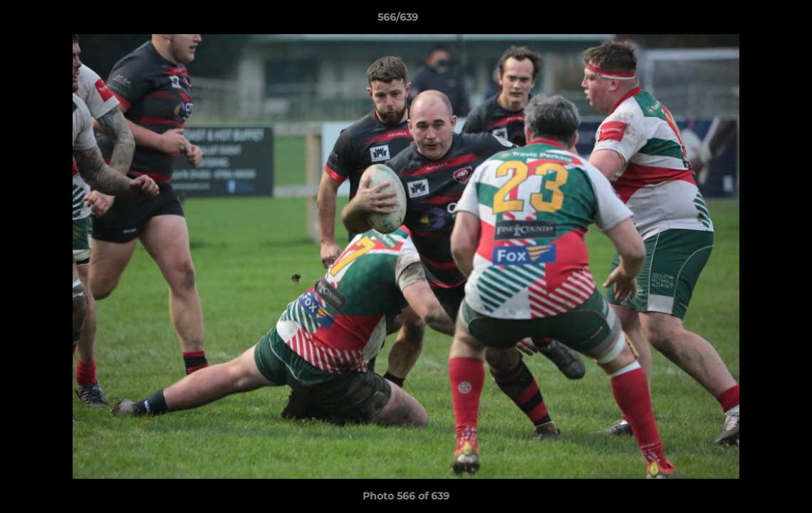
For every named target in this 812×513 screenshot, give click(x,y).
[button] (752, 21)
